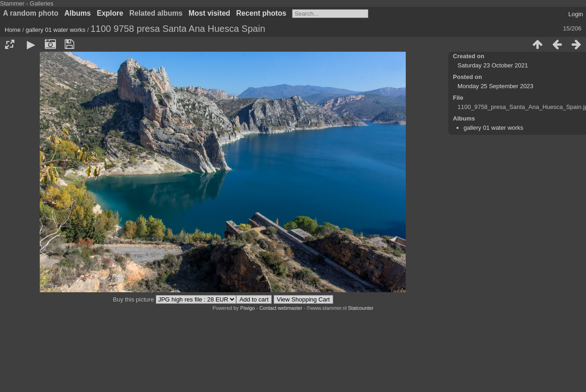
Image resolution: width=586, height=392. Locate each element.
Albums (77, 13)
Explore (110, 13)
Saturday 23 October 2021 (493, 65)
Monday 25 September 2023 (495, 86)
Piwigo (248, 308)
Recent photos (261, 13)
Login (576, 14)
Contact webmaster (281, 308)
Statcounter (361, 308)
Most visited (209, 13)
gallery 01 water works (56, 30)
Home (13, 30)
